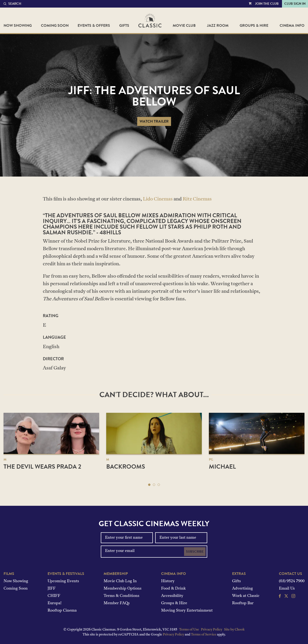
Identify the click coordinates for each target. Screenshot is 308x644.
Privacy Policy (211, 630)
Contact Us (290, 574)
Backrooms (126, 467)
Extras (239, 574)
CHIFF (54, 596)
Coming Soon (55, 26)
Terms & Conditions (121, 596)
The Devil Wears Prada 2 (42, 467)
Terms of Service (204, 635)
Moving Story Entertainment (187, 611)
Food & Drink (173, 589)
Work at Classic (246, 596)
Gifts (124, 26)
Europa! (55, 603)
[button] (149, 485)
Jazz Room (218, 26)
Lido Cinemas (158, 199)
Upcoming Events (63, 581)
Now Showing (18, 26)
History (168, 581)
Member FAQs (117, 603)
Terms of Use (189, 630)
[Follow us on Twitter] (286, 597)
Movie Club (184, 26)
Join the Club (267, 4)
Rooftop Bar (243, 603)
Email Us (287, 589)
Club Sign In (295, 4)
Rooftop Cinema (62, 611)
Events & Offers (94, 26)
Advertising (242, 589)
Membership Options (123, 589)
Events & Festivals (66, 574)
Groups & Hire (254, 26)
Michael (222, 467)
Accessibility (172, 596)
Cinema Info (292, 26)
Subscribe (195, 552)
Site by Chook (234, 630)
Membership (116, 574)
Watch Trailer (154, 121)
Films (9, 574)
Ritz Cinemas (197, 199)
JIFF (52, 589)
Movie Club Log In (120, 581)
